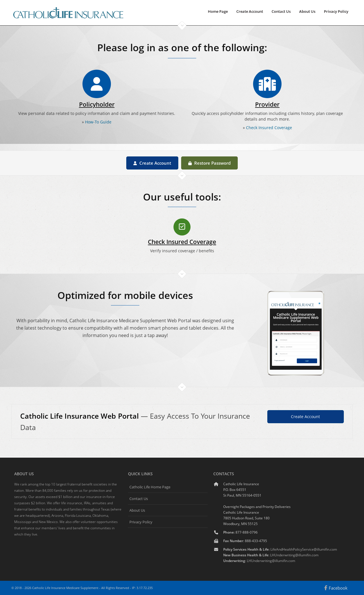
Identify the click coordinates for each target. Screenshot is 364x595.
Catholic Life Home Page (150, 487)
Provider (267, 104)
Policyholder (97, 104)
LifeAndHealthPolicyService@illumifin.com (304, 549)
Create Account (250, 11)
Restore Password (209, 163)
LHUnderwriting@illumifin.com (294, 555)
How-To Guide (98, 122)
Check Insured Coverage (269, 128)
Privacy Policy (336, 11)
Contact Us (281, 11)
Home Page (218, 11)
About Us (307, 11)
